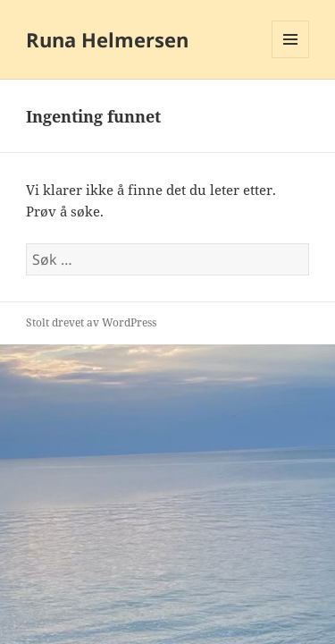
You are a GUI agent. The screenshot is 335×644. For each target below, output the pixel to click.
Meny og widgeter (291, 58)
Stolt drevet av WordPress (91, 322)
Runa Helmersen (107, 39)
